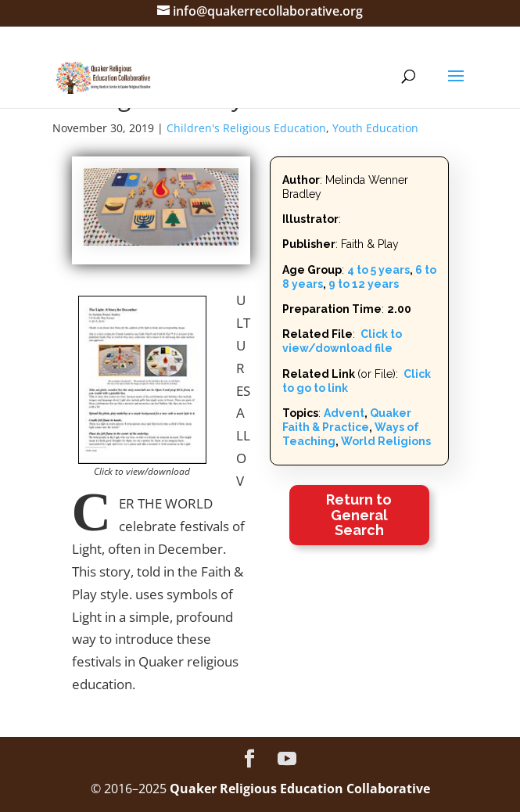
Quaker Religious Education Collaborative (300, 789)
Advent (344, 413)
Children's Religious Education (246, 128)
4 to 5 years (378, 270)
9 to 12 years (364, 284)
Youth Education (375, 128)
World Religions (386, 441)
